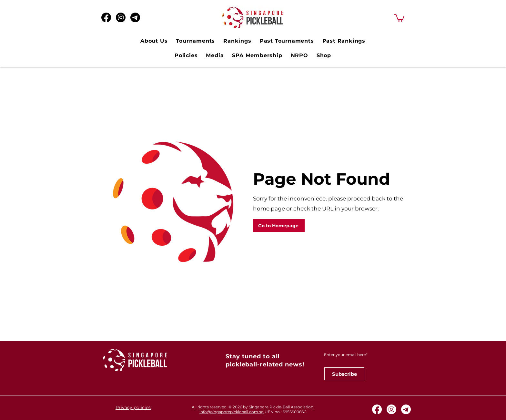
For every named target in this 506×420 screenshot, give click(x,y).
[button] (399, 17)
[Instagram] (121, 17)
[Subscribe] (344, 374)
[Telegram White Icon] (406, 409)
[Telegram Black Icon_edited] (135, 17)
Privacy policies (133, 407)
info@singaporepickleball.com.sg (232, 412)
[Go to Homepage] (279, 226)
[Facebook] (106, 17)
